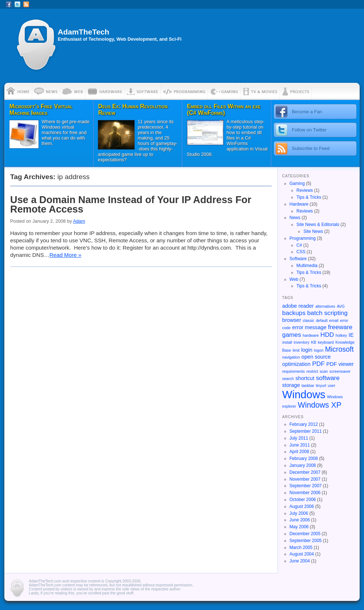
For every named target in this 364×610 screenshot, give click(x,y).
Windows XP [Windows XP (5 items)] (320, 405)
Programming (303, 238)
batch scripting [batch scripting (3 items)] (327, 313)
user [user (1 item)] (331, 385)
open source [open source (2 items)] (316, 357)
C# (299, 245)
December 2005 (305, 534)
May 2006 (299, 527)
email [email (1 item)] (334, 320)
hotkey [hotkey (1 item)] (341, 335)
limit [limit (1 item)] (296, 350)
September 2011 (306, 431)
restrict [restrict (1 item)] (312, 371)
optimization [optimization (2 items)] (296, 364)
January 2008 (303, 465)
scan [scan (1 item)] (324, 371)
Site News (313, 231)
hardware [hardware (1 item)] (311, 335)
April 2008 (299, 452)
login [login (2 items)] (307, 350)
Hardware (299, 204)
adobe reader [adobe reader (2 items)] (298, 306)
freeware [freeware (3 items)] (340, 327)
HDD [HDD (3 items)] (327, 335)
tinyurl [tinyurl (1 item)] (321, 385)
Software (298, 259)
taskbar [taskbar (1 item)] (308, 385)
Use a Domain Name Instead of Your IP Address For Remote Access (131, 204)
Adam (79, 221)
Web (294, 279)
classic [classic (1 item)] (308, 320)
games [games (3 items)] (292, 335)
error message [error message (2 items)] (309, 327)
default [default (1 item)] (322, 320)
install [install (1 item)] (287, 342)
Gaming (297, 183)
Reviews (305, 190)
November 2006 (305, 493)
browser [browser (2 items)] (292, 320)
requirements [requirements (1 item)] (294, 371)
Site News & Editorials (318, 225)
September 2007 (306, 486)
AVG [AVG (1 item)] (341, 306)
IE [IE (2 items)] (351, 335)
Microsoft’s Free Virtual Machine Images (41, 110)
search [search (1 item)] (288, 379)
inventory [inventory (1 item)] (302, 342)
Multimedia (307, 266)
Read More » (65, 255)
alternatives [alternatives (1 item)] (325, 306)
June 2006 (300, 520)
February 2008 (304, 458)
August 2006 (302, 506)
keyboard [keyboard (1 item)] (326, 342)
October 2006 (303, 500)
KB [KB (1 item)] (314, 342)
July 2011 (299, 438)
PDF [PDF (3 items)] (318, 364)
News (295, 218)
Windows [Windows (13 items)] (304, 394)
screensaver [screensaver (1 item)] (340, 371)
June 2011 (300, 445)
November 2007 (305, 479)
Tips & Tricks (309, 197)
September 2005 (306, 541)
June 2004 (300, 561)
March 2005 (301, 548)
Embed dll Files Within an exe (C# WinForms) (224, 110)
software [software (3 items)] (328, 378)
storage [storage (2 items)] (291, 385)
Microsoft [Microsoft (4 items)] (339, 349)
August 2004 (302, 554)
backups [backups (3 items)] (294, 313)
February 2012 (304, 424)
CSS (301, 252)
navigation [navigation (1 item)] (291, 357)
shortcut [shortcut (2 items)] (305, 378)
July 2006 (299, 513)
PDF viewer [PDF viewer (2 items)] (340, 364)
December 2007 (305, 472)
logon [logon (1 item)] (319, 350)
